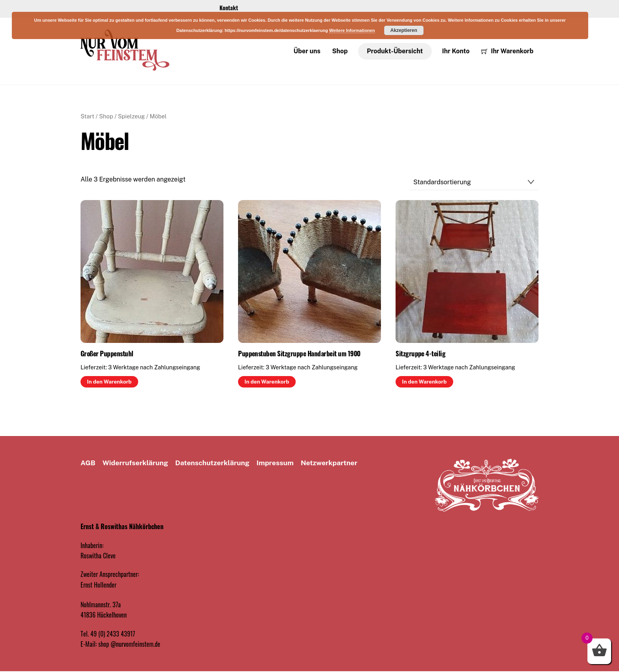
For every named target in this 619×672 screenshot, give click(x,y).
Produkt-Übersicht (395, 51)
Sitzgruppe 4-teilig (420, 354)
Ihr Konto (456, 51)
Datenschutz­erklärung (212, 463)
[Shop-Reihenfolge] (474, 183)
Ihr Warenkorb (507, 51)
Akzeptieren (404, 30)
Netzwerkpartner (329, 463)
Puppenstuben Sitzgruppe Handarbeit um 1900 (299, 354)
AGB (88, 463)
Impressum (275, 463)
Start (87, 117)
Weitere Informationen (352, 30)
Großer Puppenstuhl (107, 354)
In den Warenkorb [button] (109, 382)
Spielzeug (131, 117)
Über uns (307, 51)
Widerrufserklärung (135, 463)
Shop (340, 51)
